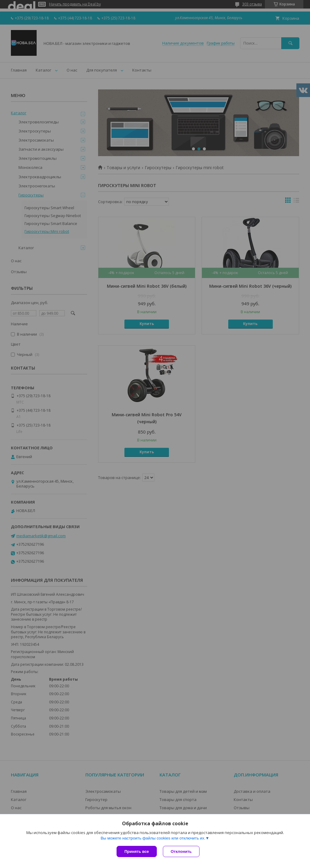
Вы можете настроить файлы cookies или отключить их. (153, 838)
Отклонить (181, 851)
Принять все (137, 851)
